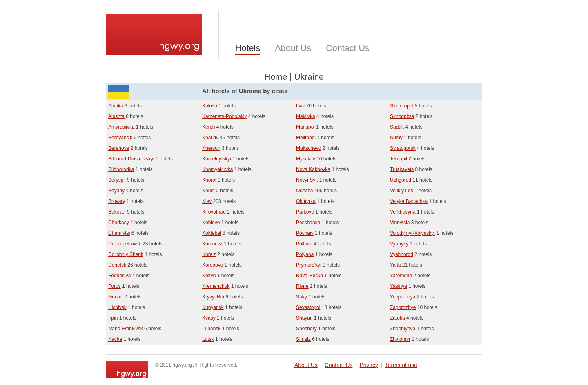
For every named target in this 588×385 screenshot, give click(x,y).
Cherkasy (119, 223)
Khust (208, 191)
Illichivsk (117, 307)
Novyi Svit (307, 180)
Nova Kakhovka (313, 169)
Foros (115, 286)
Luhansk (211, 329)
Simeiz (303, 339)
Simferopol (402, 106)
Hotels (248, 48)
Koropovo (213, 265)
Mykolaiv (306, 159)
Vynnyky (399, 244)
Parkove (305, 212)
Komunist (212, 244)
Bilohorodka (121, 169)
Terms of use (401, 365)
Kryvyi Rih (213, 297)
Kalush (210, 106)
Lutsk (208, 339)
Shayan (304, 318)
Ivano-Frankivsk (126, 329)
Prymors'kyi (309, 265)
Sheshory (306, 329)
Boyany (116, 191)
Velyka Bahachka (409, 201)
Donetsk (117, 265)
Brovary (117, 201)
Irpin (113, 318)
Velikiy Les (402, 191)
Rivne (302, 286)
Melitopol (306, 138)
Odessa (304, 191)
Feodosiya (119, 276)
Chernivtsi (119, 233)
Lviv (300, 106)
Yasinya (399, 286)
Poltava (304, 244)
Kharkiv (210, 138)
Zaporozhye (403, 307)
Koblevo (211, 223)
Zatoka (398, 318)
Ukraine (309, 77)
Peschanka (308, 223)
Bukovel (117, 212)
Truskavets (402, 169)
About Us (293, 48)
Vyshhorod (402, 254)
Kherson (211, 148)
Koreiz (209, 254)
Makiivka (306, 116)
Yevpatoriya (403, 297)
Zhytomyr (400, 339)
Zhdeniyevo (403, 329)
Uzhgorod (401, 180)
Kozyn (209, 276)
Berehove (119, 148)
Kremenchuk (216, 286)
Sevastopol (308, 307)
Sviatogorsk (403, 148)
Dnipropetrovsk (125, 244)
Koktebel (212, 233)
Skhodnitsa (402, 116)
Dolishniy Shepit (126, 254)
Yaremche (401, 276)
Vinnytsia (400, 223)
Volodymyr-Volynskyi (412, 233)
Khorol (209, 180)
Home (276, 77)
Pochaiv (305, 233)
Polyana (305, 254)
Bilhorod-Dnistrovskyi (131, 159)
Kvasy (209, 318)
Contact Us (348, 48)
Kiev (207, 201)
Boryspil (117, 180)
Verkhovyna (403, 212)
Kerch (208, 127)
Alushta (116, 116)
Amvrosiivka (121, 127)
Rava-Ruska (310, 276)
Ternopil (399, 159)
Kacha (115, 339)
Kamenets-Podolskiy (224, 116)
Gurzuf (116, 297)
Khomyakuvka (217, 169)
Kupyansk (213, 307)
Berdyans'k (120, 138)
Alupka (116, 106)
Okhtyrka (306, 201)
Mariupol (305, 127)
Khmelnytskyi (217, 159)
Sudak (397, 127)
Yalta (395, 265)
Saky (302, 297)
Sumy (396, 138)
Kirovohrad (214, 212)
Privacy (369, 365)
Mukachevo (308, 148)
